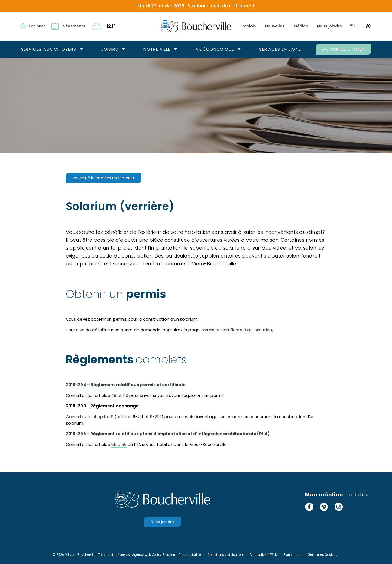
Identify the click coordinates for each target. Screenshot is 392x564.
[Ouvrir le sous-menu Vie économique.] (239, 49)
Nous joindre (330, 26)
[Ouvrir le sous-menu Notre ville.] (176, 49)
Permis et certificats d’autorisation (236, 330)
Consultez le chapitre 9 (90, 417)
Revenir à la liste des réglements (103, 178)
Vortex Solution (163, 555)
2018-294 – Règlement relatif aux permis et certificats (126, 385)
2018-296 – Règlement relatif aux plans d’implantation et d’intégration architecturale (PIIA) (168, 434)
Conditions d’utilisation (225, 555)
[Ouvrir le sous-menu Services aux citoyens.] (82, 49)
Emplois (248, 26)
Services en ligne (280, 49)
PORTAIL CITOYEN (343, 49)
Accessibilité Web (263, 555)
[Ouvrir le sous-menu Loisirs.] (123, 49)
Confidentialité (190, 555)
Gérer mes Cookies (323, 555)
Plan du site (292, 555)
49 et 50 (120, 395)
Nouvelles (275, 26)
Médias (301, 26)
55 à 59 (119, 444)
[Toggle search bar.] (353, 26)
